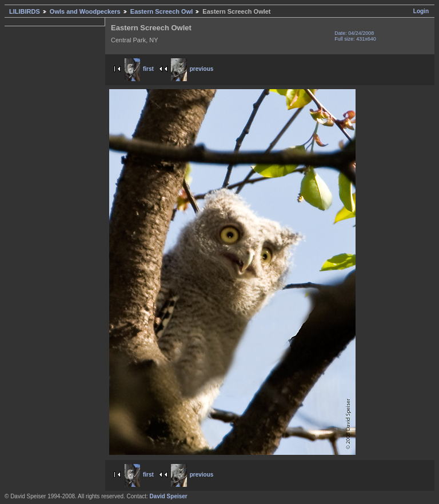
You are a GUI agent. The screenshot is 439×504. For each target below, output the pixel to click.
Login (421, 11)
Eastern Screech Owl (161, 11)
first (139, 69)
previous (192, 69)
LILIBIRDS (25, 11)
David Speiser (169, 496)
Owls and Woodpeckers (85, 11)
